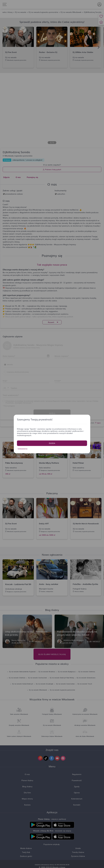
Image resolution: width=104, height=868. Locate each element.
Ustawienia (23, 449)
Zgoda (52, 443)
